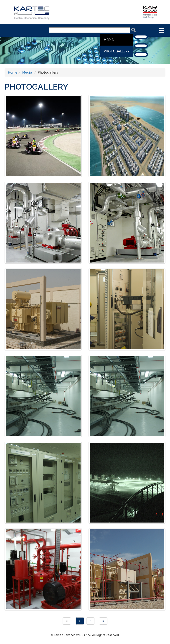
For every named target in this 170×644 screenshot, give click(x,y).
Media (109, 40)
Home (13, 72)
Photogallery (117, 51)
